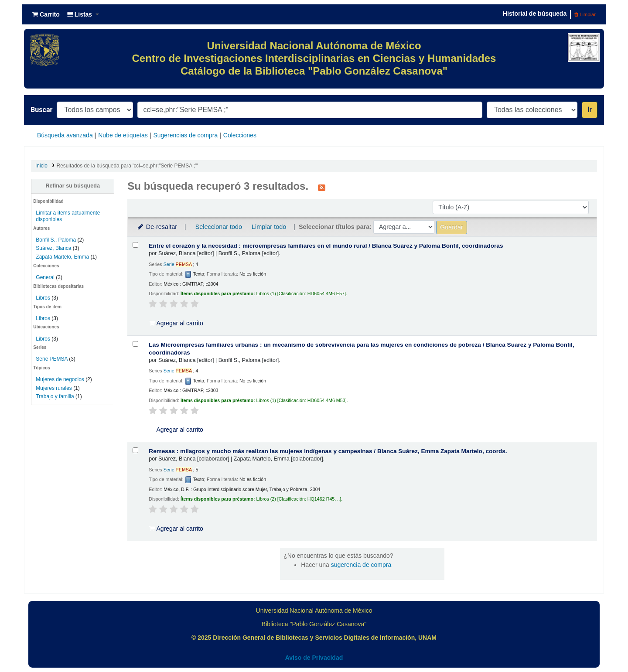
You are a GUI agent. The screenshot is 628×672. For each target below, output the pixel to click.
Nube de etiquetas (123, 135)
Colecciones (240, 135)
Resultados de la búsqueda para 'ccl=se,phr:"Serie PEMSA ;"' (127, 166)
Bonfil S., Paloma (56, 240)
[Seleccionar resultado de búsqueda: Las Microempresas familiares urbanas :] (135, 344)
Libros (43, 298)
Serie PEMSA (52, 359)
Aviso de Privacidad (314, 658)
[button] (46, 14)
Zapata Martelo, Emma (62, 257)
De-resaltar (157, 227)
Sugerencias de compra (185, 135)
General (46, 277)
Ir (590, 110)
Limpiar (585, 14)
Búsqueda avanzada (65, 135)
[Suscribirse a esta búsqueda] (322, 187)
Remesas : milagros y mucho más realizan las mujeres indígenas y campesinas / (328, 451)
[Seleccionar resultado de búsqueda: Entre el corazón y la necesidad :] (135, 245)
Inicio (41, 166)
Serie (178, 264)
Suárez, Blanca (53, 248)
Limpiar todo (269, 227)
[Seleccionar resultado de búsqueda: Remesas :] (135, 450)
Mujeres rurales (54, 388)
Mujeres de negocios (60, 379)
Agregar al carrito (176, 323)
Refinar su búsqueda (73, 186)
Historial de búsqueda (535, 14)
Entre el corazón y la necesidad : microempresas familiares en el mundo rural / (326, 246)
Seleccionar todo (219, 227)
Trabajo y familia (55, 396)
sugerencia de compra (361, 565)
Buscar (41, 110)
